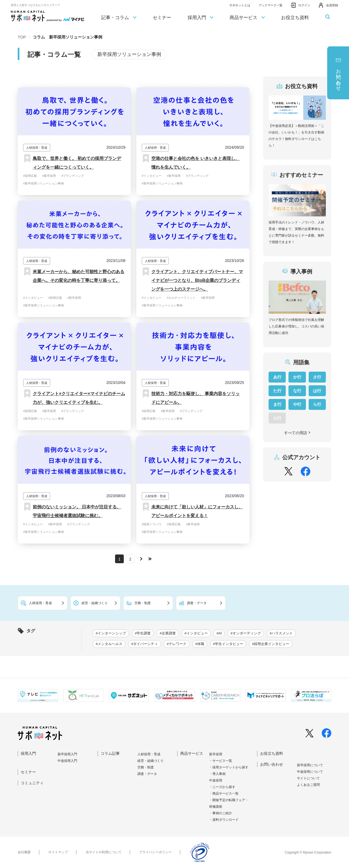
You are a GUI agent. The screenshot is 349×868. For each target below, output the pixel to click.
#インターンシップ (111, 633)
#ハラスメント (281, 633)
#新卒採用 (49, 176)
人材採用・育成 (149, 754)
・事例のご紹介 (221, 813)
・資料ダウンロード (224, 820)
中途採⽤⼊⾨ (67, 761)
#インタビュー (152, 176)
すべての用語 (297, 433)
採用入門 (201, 18)
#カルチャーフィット (181, 298)
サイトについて (308, 778)
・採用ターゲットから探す (229, 767)
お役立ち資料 (295, 18)
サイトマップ (58, 852)
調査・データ (147, 774)
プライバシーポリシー (155, 852)
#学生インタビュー (228, 644)
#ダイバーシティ (145, 644)
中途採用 (216, 780)
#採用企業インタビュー (271, 644)
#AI (219, 633)
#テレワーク (176, 644)
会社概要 (24, 852)
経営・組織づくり (151, 761)
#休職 (200, 644)
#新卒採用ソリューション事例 (43, 183)
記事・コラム (119, 18)
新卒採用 (216, 754)
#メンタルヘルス (109, 644)
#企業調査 (168, 633)
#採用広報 (30, 176)
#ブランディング (73, 176)
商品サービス (247, 18)
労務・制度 (146, 767)
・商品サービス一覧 (224, 794)
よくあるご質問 (308, 785)
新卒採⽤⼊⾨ (67, 754)
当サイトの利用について (104, 852)
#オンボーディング (246, 633)
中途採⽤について (310, 772)
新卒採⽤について (310, 765)
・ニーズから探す (222, 787)
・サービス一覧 (221, 761)
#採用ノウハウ (152, 524)
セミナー (162, 18)
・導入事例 (217, 774)
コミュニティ (32, 783)
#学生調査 (143, 633)
